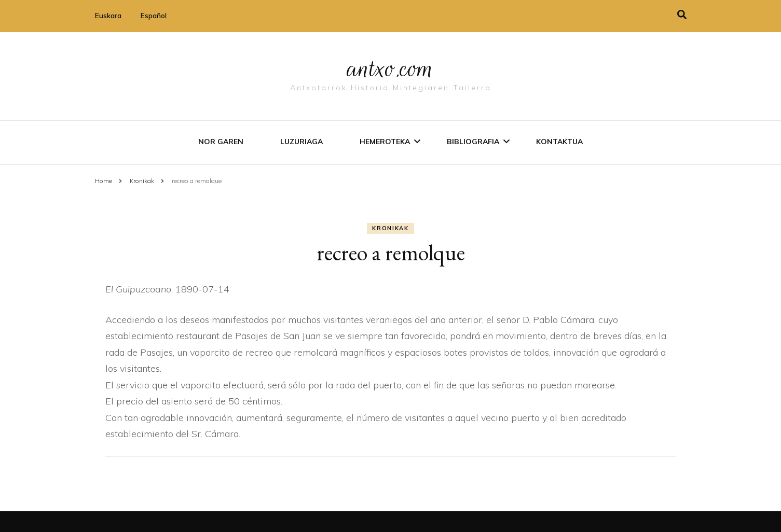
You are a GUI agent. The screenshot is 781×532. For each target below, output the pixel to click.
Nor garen (221, 142)
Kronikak (390, 228)
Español (154, 16)
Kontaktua (559, 142)
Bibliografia (473, 142)
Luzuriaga (302, 142)
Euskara (108, 16)
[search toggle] (682, 15)
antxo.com (391, 68)
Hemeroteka (385, 142)
